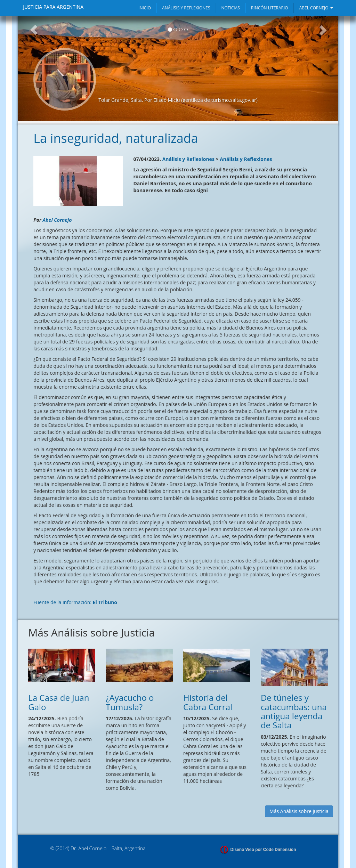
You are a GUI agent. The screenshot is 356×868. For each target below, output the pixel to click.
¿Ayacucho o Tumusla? (130, 702)
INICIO (145, 8)
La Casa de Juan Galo (59, 702)
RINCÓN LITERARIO (270, 8)
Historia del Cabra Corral (208, 702)
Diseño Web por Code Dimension (263, 850)
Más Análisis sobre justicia (299, 811)
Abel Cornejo (57, 220)
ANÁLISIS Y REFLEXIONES (186, 8)
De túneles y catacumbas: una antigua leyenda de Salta (294, 711)
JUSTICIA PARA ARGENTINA (53, 7)
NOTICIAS (230, 8)
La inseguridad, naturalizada (116, 138)
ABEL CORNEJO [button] (316, 8)
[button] (34, 68)
